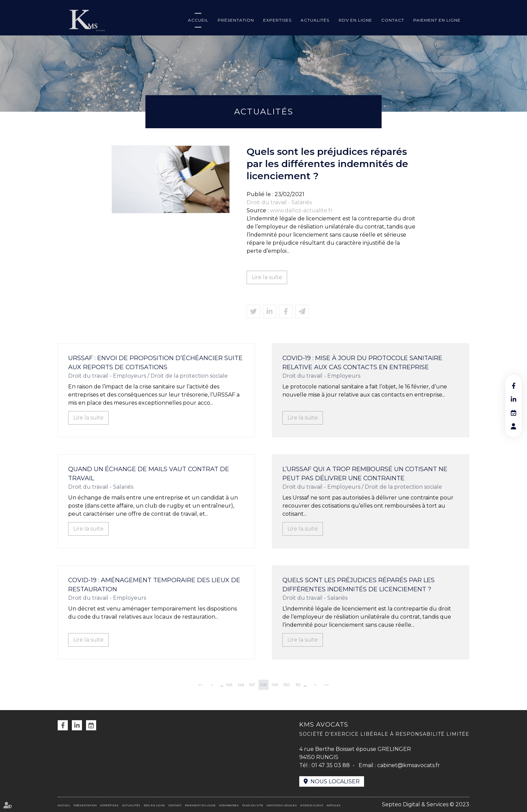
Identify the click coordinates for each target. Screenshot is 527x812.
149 (275, 685)
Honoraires (229, 805)
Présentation (236, 20)
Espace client (312, 805)
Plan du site (253, 805)
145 (229, 685)
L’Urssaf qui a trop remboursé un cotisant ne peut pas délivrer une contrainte (365, 474)
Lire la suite (267, 277)
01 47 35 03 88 (331, 765)
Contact (393, 20)
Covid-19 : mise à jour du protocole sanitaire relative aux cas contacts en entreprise (362, 363)
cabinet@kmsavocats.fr (409, 765)
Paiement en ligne (437, 20)
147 (252, 685)
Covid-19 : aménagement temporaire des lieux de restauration (154, 585)
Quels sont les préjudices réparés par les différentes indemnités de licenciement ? (358, 585)
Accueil (198, 20)
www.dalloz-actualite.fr (301, 210)
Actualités (315, 20)
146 (241, 685)
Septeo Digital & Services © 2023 (426, 804)
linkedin (514, 399)
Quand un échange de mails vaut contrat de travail (149, 474)
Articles (334, 805)
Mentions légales (282, 805)
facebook (514, 386)
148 (263, 685)
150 (287, 685)
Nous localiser (335, 781)
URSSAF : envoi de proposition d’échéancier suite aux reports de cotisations (155, 363)
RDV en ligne (355, 20)
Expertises (277, 20)
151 (298, 685)
